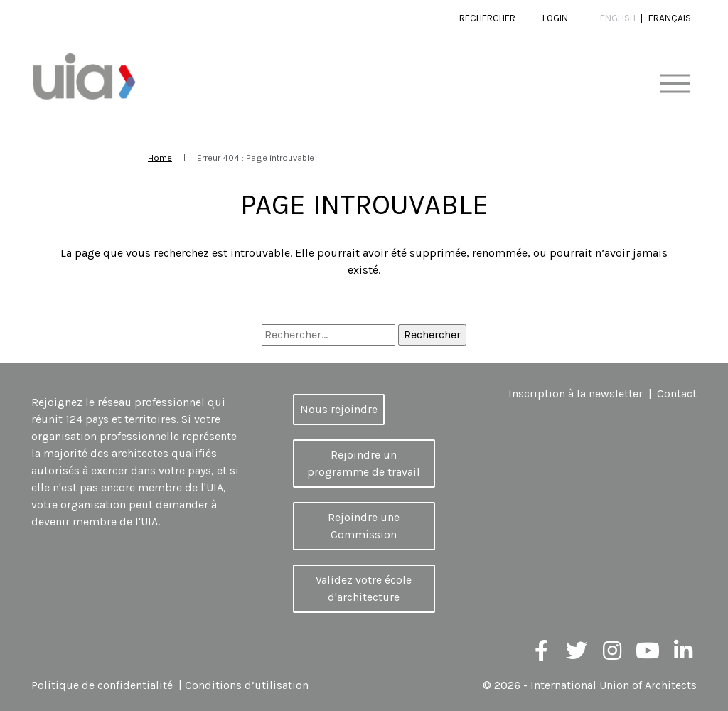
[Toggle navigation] (675, 84)
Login (555, 18)
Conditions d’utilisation (247, 685)
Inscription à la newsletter (576, 394)
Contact (677, 394)
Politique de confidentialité (102, 685)
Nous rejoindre (339, 409)
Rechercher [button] (487, 18)
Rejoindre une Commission (364, 526)
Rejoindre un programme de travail (364, 463)
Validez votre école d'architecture (364, 588)
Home (160, 157)
